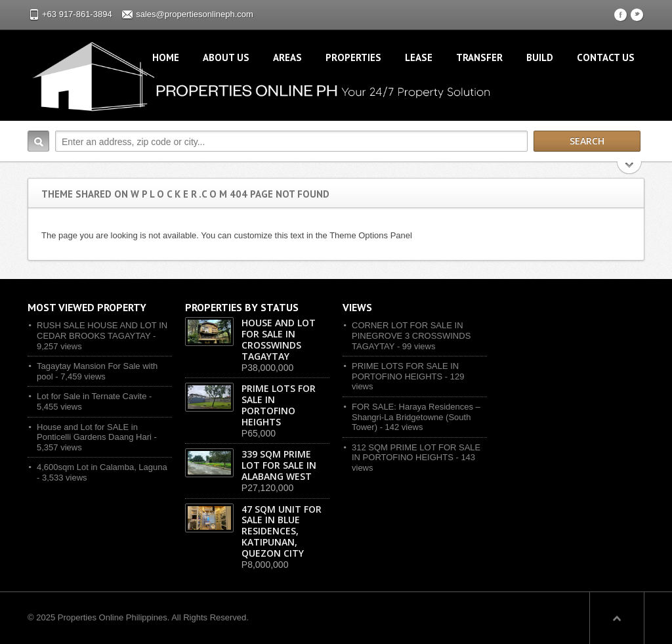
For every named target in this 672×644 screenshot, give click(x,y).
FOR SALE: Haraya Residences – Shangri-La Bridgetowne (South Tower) (416, 417)
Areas (287, 57)
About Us (226, 57)
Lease (419, 57)
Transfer (479, 57)
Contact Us (606, 57)
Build (540, 57)
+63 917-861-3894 (77, 14)
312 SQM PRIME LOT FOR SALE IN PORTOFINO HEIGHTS (416, 453)
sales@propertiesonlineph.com (195, 14)
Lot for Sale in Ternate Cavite (92, 396)
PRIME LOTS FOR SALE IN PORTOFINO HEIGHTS (405, 371)
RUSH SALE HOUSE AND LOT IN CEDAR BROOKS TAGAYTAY (102, 331)
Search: (38, 141)
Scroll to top (617, 618)
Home (166, 57)
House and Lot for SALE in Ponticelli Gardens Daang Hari (94, 432)
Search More (630, 169)
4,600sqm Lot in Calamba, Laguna (102, 467)
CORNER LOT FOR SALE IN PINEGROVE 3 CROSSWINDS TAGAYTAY (411, 335)
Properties (353, 57)
